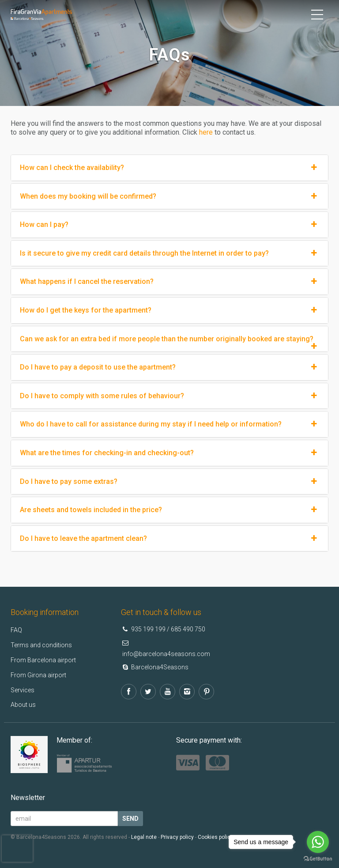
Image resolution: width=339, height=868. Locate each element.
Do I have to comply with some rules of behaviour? (169, 396)
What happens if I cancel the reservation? (169, 282)
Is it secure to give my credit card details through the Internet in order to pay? (169, 253)
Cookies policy (215, 837)
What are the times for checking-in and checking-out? (169, 453)
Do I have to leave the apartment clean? (169, 539)
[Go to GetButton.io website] (318, 859)
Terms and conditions (44, 645)
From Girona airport (41, 675)
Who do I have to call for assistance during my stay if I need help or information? (169, 424)
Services (24, 690)
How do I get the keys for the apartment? (169, 310)
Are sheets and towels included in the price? (169, 510)
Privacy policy (177, 837)
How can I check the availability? (169, 168)
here (206, 132)
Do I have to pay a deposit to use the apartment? (169, 367)
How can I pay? (169, 225)
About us (24, 704)
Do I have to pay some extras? (169, 482)
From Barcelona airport (47, 660)
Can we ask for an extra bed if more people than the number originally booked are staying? (169, 339)
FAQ (17, 630)
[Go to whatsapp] (318, 842)
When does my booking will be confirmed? (169, 196)
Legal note (144, 837)
